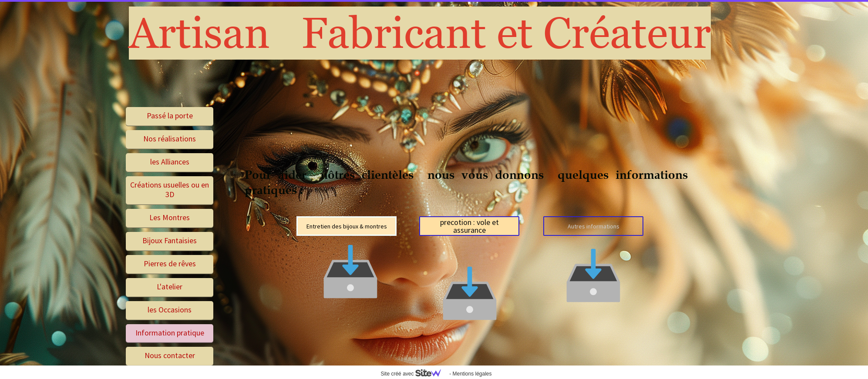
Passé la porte (170, 116)
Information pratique (170, 333)
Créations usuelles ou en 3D (170, 190)
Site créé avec (414, 374)
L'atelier (170, 287)
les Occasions (170, 310)
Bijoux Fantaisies (170, 240)
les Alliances (170, 162)
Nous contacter (170, 355)
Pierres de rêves (170, 263)
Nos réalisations (170, 139)
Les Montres (170, 217)
